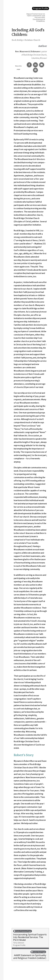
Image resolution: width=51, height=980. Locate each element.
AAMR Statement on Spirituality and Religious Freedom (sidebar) (30, 955)
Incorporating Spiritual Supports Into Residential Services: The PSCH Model (30, 938)
